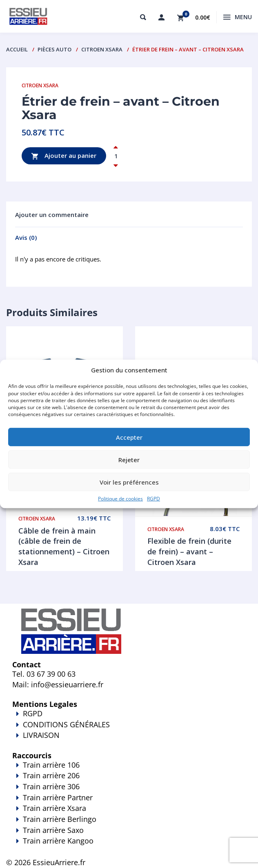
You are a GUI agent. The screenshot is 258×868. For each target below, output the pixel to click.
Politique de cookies (120, 499)
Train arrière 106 (51, 765)
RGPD (153, 499)
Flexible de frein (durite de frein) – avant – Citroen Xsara (189, 551)
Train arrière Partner (58, 797)
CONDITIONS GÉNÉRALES (66, 724)
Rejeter (129, 459)
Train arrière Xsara (54, 808)
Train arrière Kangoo (129, 846)
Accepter (129, 437)
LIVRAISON (129, 741)
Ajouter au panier (64, 156)
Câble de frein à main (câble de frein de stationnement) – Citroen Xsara (64, 546)
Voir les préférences (129, 482)
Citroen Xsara (102, 49)
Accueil (17, 49)
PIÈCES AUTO (54, 49)
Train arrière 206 (51, 775)
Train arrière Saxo (53, 830)
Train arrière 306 (51, 786)
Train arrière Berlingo (60, 819)
